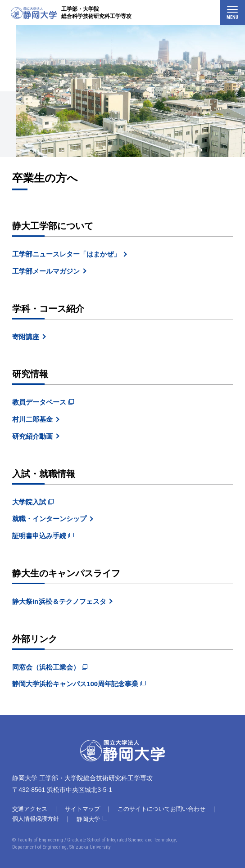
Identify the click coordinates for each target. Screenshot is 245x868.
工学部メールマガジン (46, 271)
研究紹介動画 (32, 436)
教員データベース (39, 402)
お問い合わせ (188, 809)
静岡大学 (88, 819)
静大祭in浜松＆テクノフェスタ (59, 601)
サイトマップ (82, 809)
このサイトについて (144, 809)
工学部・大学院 (96, 13)
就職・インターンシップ (49, 519)
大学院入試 (29, 502)
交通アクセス (30, 809)
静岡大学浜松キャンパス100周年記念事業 (75, 684)
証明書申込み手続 (39, 536)
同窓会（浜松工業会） (46, 667)
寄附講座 (26, 337)
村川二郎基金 (32, 419)
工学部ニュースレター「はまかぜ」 (66, 254)
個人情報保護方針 (36, 819)
